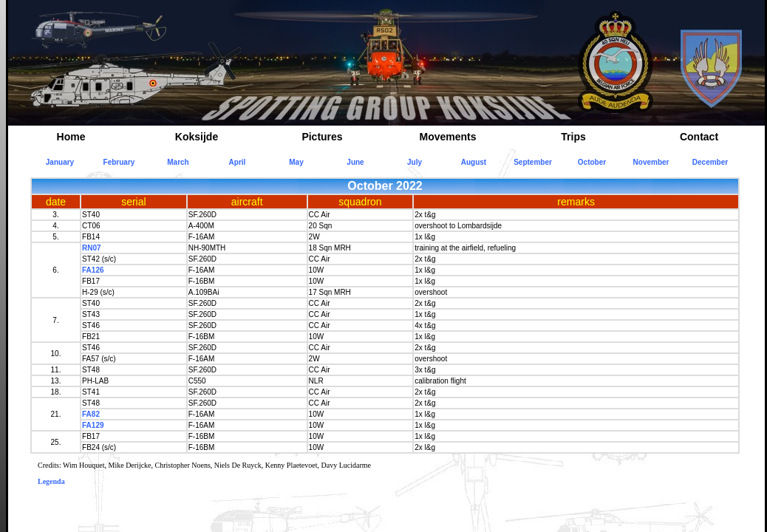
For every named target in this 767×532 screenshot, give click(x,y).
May (296, 162)
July (415, 162)
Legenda (51, 481)
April (238, 162)
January (60, 162)
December (710, 162)
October (592, 162)
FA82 (91, 414)
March (178, 162)
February (119, 162)
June (355, 162)
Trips (573, 137)
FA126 (93, 270)
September (533, 162)
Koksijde (197, 137)
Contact (699, 137)
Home (71, 137)
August (474, 162)
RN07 (92, 248)
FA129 (93, 425)
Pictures (322, 137)
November (651, 162)
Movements (447, 137)
